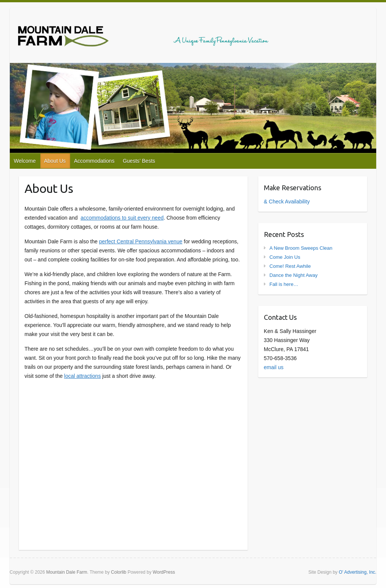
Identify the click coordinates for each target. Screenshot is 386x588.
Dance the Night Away (294, 275)
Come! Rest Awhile (290, 266)
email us (274, 367)
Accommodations (94, 161)
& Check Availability (287, 202)
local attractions (82, 376)
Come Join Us (285, 257)
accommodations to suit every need (122, 218)
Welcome (25, 161)
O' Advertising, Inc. (358, 572)
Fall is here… (284, 284)
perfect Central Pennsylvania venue (141, 241)
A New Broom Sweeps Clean (301, 248)
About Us (55, 161)
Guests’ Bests (139, 161)
